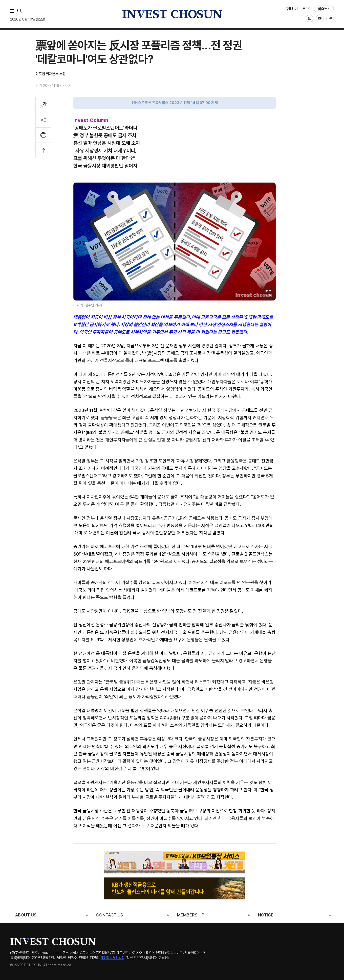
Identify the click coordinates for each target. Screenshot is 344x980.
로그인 (307, 9)
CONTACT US (110, 915)
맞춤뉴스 (324, 9)
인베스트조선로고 (172, 14)
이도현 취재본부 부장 (51, 74)
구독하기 (292, 9)
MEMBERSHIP (191, 915)
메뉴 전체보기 (13, 11)
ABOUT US (26, 915)
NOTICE (266, 915)
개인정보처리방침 (113, 958)
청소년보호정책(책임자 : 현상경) (147, 958)
